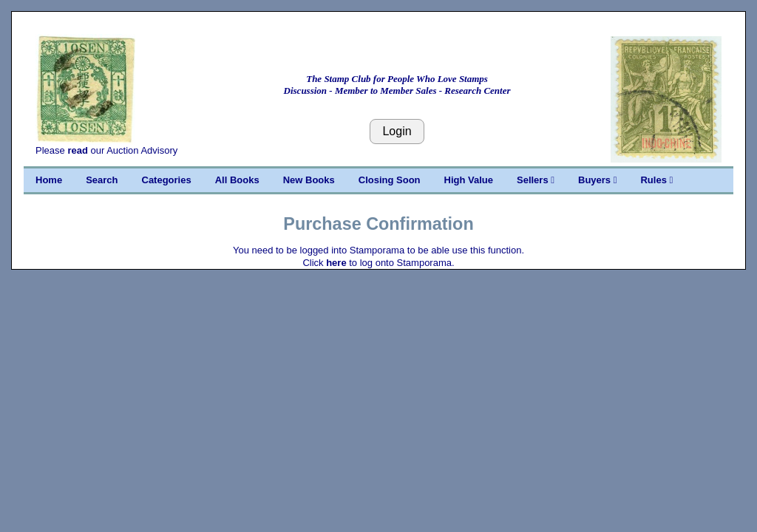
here (336, 263)
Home (49, 180)
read (77, 150)
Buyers (597, 180)
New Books (309, 180)
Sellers (536, 180)
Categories (167, 180)
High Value (469, 180)
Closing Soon (390, 180)
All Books (237, 180)
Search (102, 180)
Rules (656, 180)
